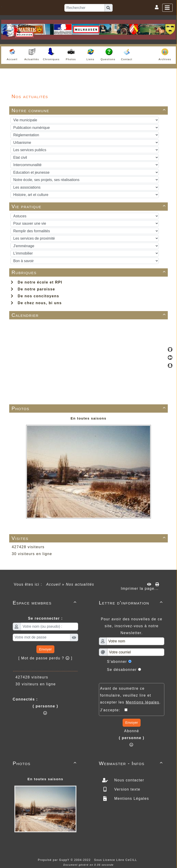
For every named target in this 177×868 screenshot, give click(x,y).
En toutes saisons (88, 418)
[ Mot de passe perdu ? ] (46, 658)
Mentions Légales (131, 799)
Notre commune (89, 110)
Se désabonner (122, 670)
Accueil (53, 584)
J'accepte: (112, 710)
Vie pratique (89, 206)
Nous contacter (129, 780)
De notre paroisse (33, 289)
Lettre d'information (132, 603)
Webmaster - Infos (132, 763)
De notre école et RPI (37, 282)
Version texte (127, 789)
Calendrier (89, 315)
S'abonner (117, 662)
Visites (89, 538)
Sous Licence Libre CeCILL (116, 860)
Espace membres (45, 603)
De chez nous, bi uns (36, 303)
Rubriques (89, 272)
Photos (89, 408)
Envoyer (45, 649)
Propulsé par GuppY (54, 860)
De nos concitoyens (35, 296)
